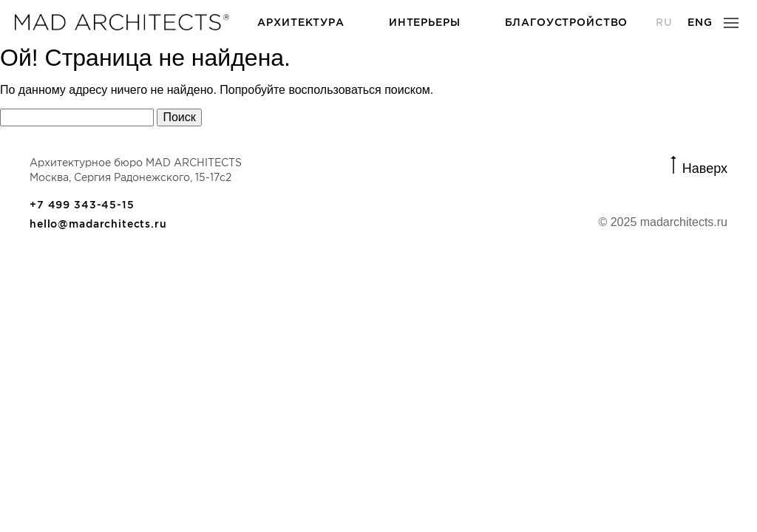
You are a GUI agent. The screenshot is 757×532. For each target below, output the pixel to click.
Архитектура (301, 22)
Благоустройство (567, 22)
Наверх (705, 167)
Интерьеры (425, 22)
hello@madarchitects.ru (98, 224)
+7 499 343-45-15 (82, 205)
